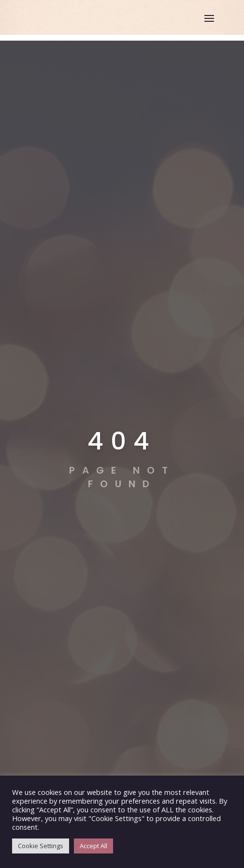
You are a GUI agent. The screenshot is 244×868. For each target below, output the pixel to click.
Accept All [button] (93, 846)
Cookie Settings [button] (41, 846)
